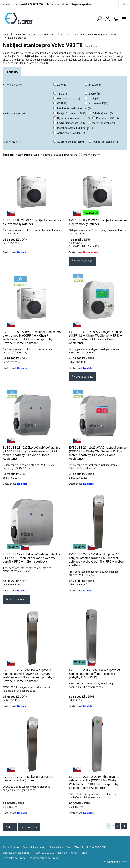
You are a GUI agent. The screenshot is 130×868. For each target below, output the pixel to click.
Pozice (28, 155)
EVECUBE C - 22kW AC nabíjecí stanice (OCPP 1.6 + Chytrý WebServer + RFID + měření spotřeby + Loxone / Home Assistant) (95, 337)
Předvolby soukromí (14, 858)
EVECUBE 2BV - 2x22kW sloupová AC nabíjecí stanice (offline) (28, 779)
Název (19, 155)
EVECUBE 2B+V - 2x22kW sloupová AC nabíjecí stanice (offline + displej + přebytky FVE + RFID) (95, 674)
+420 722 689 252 (32, 4)
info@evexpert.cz (81, 4)
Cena (36, 155)
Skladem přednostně (66, 155)
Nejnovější (47, 155)
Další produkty (29, 827)
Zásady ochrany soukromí (44, 858)
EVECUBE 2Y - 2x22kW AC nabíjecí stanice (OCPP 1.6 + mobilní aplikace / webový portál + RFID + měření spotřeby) (32, 558)
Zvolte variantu (82, 261)
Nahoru (10, 827)
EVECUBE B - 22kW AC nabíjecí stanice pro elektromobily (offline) (32, 222)
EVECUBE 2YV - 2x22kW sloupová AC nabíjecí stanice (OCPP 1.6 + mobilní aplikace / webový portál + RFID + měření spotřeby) (97, 560)
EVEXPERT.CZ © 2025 (115, 862)
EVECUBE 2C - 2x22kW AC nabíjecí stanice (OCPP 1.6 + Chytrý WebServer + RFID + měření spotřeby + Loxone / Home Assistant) (98, 453)
